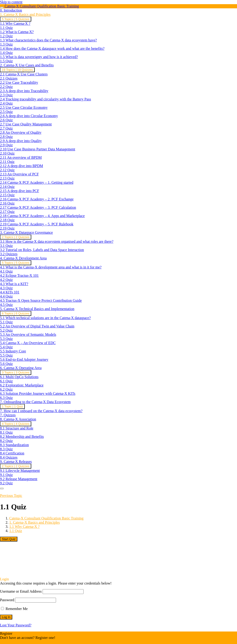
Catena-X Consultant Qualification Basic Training (42, 6)
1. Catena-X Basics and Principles (34, 522)
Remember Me (14, 609)
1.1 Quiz (16, 531)
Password (7, 600)
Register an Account (15, 642)
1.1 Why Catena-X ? (24, 527)
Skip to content (11, 2)
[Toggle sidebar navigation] (2, 7)
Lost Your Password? (16, 625)
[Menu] (2, 488)
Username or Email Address (21, 591)
